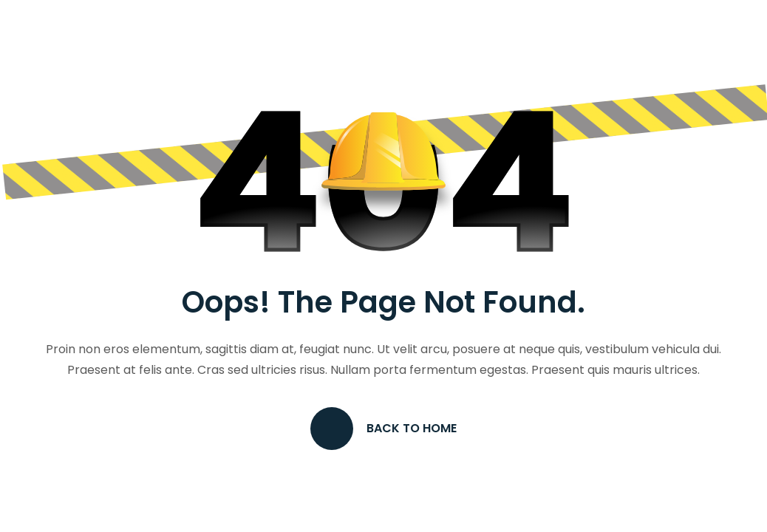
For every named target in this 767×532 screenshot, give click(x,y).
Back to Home (383, 429)
